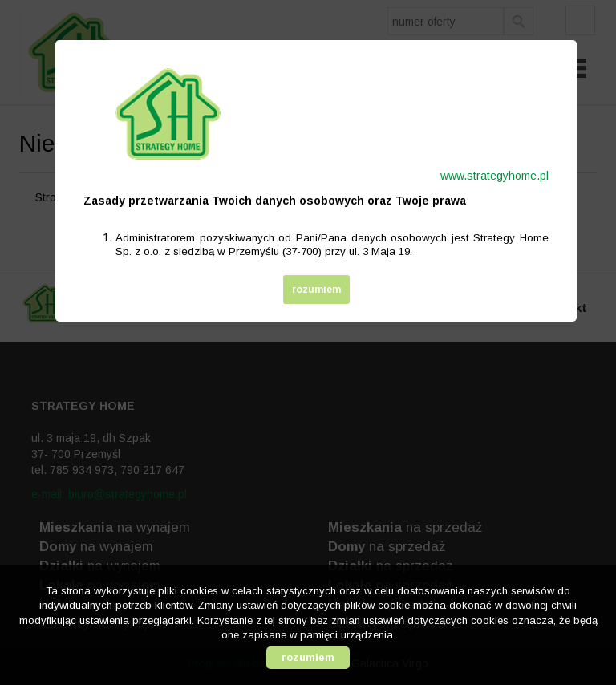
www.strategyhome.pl (494, 176)
